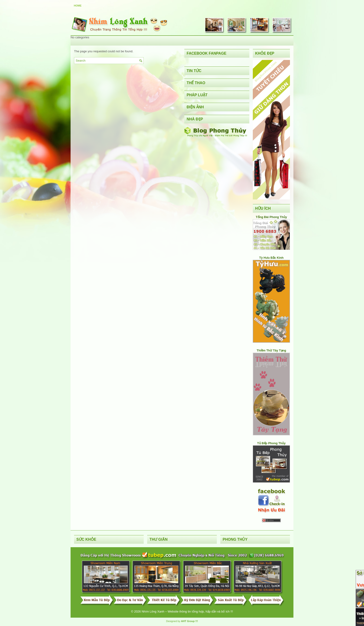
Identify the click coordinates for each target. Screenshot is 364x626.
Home (78, 6)
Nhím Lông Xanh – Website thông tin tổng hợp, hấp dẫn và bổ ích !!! (187, 611)
